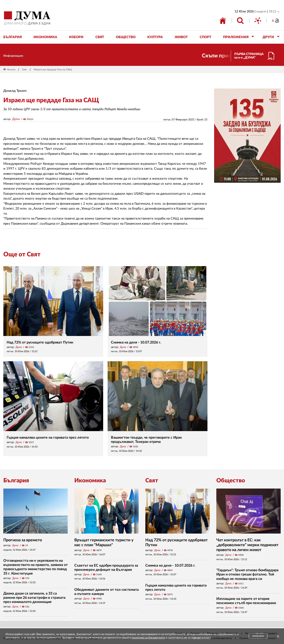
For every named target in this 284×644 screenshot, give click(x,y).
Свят (25, 70)
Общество (231, 481)
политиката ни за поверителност (189, 638)
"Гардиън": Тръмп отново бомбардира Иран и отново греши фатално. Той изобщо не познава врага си (247, 574)
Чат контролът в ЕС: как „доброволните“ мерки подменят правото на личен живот (247, 545)
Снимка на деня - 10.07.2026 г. (136, 342)
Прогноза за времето (23, 540)
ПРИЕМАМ (258, 636)
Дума (16, 119)
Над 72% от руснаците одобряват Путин (40, 342)
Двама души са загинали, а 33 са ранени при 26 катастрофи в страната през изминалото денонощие (34, 598)
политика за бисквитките (148, 638)
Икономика (90, 481)
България (16, 481)
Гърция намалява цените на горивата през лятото (48, 438)
